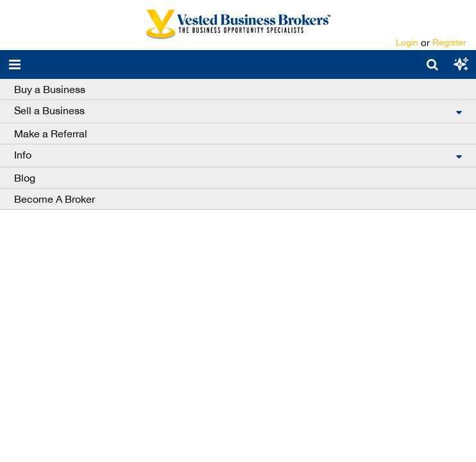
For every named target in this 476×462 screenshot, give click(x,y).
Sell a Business (49, 110)
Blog (25, 178)
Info (23, 155)
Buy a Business (50, 89)
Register (449, 42)
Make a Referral (51, 133)
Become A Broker (55, 199)
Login (407, 42)
